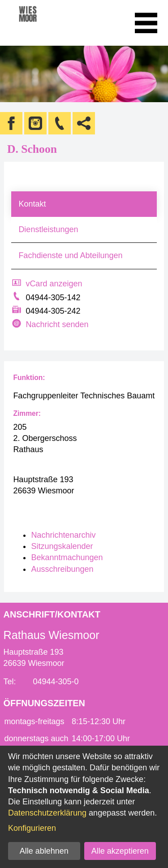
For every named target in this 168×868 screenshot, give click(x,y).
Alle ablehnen (44, 851)
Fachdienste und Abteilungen (70, 255)
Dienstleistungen (48, 229)
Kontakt (32, 204)
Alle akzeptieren (120, 851)
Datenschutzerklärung (47, 813)
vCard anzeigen (54, 284)
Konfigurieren (32, 828)
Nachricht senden (57, 324)
